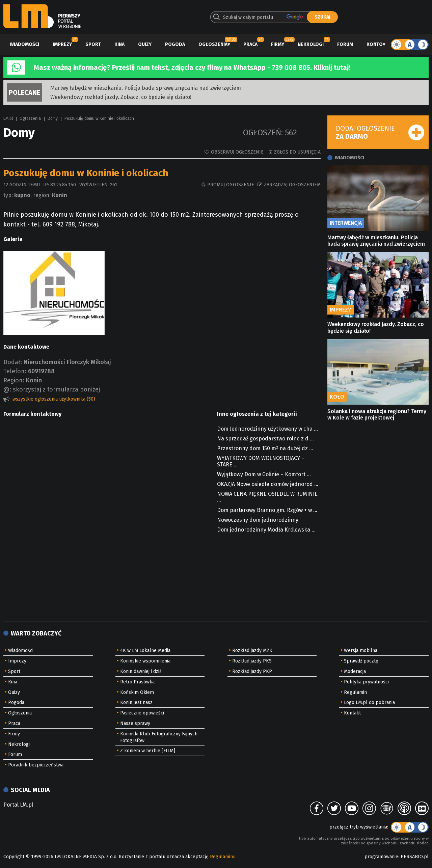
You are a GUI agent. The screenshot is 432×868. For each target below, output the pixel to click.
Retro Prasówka (137, 682)
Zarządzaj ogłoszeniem (292, 185)
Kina (119, 44)
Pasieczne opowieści (142, 713)
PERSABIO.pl (415, 857)
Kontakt (352, 713)
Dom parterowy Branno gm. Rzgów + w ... (267, 510)
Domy (53, 118)
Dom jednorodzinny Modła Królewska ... (266, 530)
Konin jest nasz (136, 702)
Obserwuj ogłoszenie (237, 152)
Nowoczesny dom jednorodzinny (258, 520)
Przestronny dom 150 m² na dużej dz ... (265, 448)
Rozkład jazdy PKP (252, 671)
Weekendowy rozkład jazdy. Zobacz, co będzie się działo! (121, 97)
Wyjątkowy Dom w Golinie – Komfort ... (264, 474)
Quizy (145, 44)
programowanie (381, 857)
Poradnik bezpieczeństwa (36, 765)
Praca (250, 44)
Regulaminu (223, 857)
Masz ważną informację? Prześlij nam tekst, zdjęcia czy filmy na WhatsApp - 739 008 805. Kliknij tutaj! (192, 67)
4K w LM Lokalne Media (145, 650)
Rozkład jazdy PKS (252, 661)
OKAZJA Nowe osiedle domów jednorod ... (268, 484)
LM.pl (8, 118)
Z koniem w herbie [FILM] (148, 751)
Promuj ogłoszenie (231, 185)
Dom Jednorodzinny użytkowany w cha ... (267, 429)
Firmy (278, 44)
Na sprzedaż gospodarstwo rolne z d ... (265, 439)
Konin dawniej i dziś (141, 671)
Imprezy (62, 44)
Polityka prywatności (366, 682)
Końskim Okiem (137, 692)
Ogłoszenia (213, 44)
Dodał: (13, 362)
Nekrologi (311, 44)
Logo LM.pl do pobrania (369, 702)
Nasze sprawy (135, 723)
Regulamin (355, 692)
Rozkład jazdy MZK (252, 650)
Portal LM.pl (18, 805)
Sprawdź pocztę (361, 661)
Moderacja (355, 671)
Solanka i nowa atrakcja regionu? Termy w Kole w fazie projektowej (377, 414)
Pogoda (175, 44)
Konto (375, 44)
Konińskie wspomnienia (145, 661)
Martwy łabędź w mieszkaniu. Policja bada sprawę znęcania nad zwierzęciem (146, 88)
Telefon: (15, 371)
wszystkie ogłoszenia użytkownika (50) (54, 399)
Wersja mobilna (361, 650)
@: (7, 389)
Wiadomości (24, 44)
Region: (14, 380)
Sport (93, 44)
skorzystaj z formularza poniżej (56, 389)
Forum (345, 44)
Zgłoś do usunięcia (297, 152)
